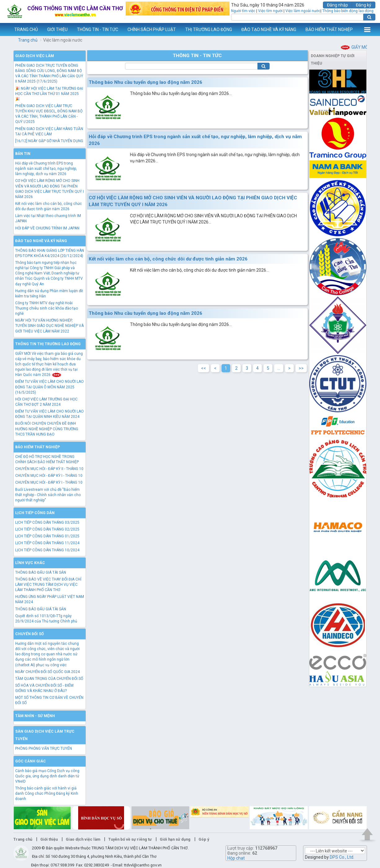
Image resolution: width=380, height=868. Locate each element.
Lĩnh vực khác (30, 563)
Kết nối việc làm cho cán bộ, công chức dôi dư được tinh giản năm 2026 (168, 259)
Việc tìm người (270, 11)
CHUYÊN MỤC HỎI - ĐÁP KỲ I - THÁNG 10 (49, 476)
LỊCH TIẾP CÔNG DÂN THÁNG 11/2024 (47, 543)
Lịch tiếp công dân (35, 513)
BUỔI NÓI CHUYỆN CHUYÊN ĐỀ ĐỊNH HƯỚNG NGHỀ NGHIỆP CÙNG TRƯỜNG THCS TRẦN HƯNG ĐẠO (47, 429)
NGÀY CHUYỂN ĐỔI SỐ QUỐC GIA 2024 (47, 672)
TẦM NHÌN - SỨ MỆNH (35, 716)
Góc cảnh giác (31, 761)
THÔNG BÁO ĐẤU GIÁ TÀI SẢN (41, 572)
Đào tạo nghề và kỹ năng (41, 241)
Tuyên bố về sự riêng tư (130, 839)
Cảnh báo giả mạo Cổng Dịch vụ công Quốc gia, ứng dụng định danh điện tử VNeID (47, 776)
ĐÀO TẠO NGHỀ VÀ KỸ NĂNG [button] (269, 29)
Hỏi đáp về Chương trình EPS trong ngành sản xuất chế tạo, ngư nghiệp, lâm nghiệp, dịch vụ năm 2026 (46, 169)
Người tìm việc (243, 11)
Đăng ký (364, 5)
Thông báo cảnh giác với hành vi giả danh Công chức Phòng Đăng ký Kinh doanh (47, 793)
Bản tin (23, 154)
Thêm (367, 29)
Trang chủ (28, 40)
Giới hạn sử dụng (175, 839)
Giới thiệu (49, 839)
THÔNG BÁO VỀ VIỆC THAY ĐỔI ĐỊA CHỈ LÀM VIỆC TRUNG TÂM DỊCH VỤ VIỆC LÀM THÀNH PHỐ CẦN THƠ (48, 585)
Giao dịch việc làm (35, 56)
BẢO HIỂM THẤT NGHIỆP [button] (329, 29)
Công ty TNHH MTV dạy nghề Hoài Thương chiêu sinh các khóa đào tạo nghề (47, 308)
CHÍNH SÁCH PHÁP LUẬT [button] (152, 29)
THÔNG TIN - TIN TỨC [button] (98, 29)
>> (301, 368)
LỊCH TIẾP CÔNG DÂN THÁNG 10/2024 (47, 550)
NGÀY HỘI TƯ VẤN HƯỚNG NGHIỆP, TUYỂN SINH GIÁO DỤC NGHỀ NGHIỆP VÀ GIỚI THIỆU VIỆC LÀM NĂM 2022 (49, 326)
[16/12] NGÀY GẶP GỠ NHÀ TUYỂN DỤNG (49, 141)
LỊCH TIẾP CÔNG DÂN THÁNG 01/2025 (47, 536)
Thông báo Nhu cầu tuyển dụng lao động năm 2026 (145, 82)
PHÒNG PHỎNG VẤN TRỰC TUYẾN (44, 748)
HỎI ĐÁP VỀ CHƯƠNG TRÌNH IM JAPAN (47, 228)
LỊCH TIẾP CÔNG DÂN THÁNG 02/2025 (47, 529)
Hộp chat (236, 858)
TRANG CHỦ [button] (26, 29)
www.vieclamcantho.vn (5, 29)
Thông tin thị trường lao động (48, 344)
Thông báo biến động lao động (348, 11)
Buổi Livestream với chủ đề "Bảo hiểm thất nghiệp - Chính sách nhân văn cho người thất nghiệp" (48, 495)
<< (203, 368)
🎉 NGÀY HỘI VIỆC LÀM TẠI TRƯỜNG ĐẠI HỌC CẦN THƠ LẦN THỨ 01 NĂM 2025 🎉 (49, 94)
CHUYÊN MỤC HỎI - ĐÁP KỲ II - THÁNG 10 (49, 469)
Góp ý (204, 839)
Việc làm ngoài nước (303, 11)
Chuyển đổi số (29, 634)
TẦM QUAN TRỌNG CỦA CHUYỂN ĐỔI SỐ (49, 679)
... (279, 368)
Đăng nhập (338, 5)
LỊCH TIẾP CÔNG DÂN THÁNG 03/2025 (47, 522)
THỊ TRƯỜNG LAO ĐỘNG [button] (209, 29)
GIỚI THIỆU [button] (57, 29)
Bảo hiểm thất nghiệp (38, 447)
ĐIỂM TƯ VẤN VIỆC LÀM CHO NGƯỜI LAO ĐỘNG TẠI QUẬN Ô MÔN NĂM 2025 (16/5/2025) (49, 387)
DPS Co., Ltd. (342, 857)
